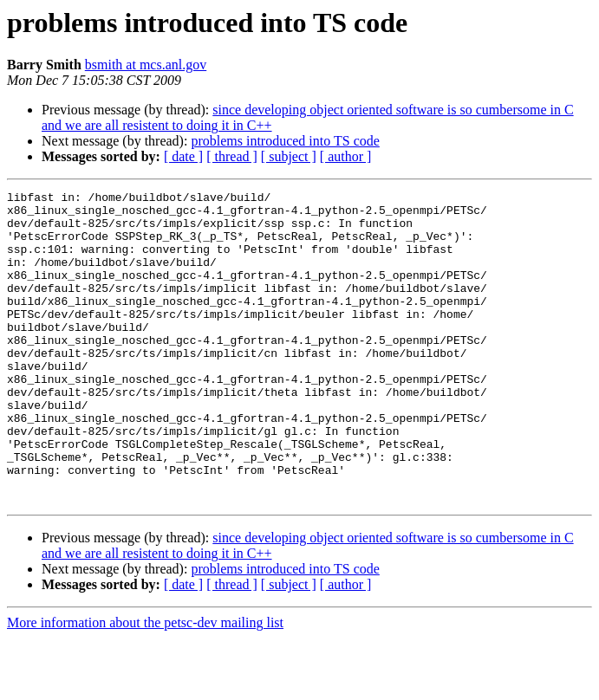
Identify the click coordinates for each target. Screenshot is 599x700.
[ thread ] (232, 156)
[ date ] (183, 156)
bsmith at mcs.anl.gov (146, 65)
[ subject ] (289, 156)
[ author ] (346, 156)
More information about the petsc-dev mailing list (145, 685)
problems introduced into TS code (285, 141)
